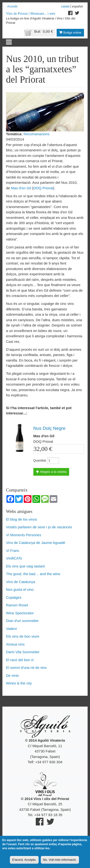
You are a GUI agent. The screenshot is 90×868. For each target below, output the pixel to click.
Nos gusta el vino (20, 589)
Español (77, 6)
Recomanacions (36, 134)
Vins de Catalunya (21, 582)
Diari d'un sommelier (22, 621)
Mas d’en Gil (21, 188)
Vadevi (11, 629)
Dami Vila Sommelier (23, 652)
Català (65, 6)
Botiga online (70, 33)
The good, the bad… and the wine (33, 574)
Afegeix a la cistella (51, 472)
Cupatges (14, 597)
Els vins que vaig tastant (25, 566)
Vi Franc (13, 551)
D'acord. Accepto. (24, 860)
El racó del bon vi (20, 660)
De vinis (12, 675)
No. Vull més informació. (60, 860)
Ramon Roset (17, 605)
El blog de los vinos (21, 519)
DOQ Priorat (43, 188)
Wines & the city (19, 683)
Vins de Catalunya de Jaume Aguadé (36, 543)
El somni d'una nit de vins (26, 668)
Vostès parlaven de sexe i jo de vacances (39, 527)
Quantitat (40, 460)
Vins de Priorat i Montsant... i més (31, 13)
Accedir (12, 6)
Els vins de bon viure (23, 636)
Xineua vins (15, 644)
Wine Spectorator (20, 613)
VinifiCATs (14, 558)
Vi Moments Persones (24, 535)
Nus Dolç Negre (49, 428)
